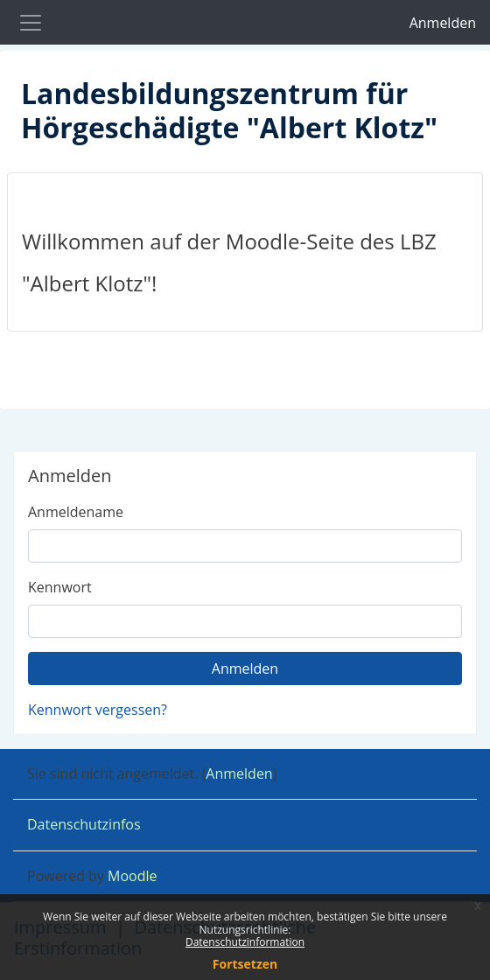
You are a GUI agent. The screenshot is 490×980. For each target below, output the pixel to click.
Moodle (132, 876)
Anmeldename (76, 512)
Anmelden (443, 23)
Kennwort (60, 587)
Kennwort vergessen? (98, 710)
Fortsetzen (245, 964)
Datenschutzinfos (84, 824)
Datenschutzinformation (245, 942)
